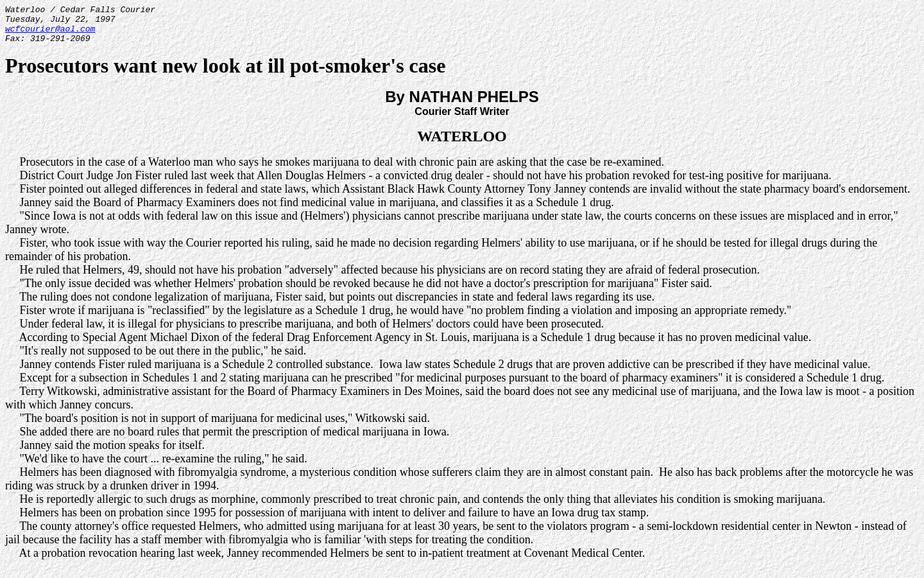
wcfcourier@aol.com (50, 34)
